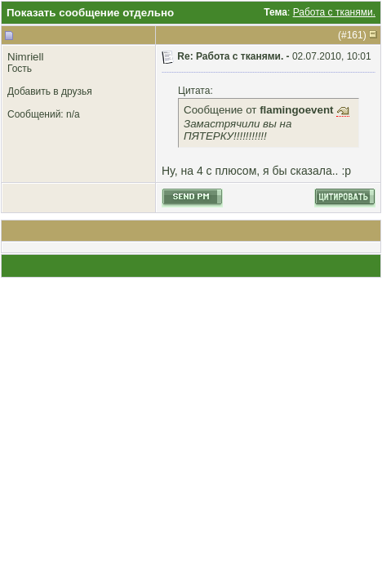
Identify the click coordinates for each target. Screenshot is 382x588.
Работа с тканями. (334, 12)
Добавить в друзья (50, 91)
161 (355, 35)
